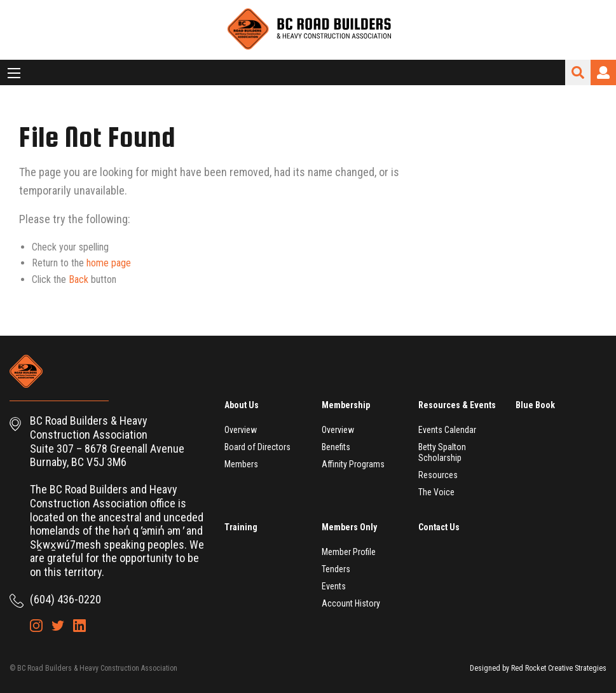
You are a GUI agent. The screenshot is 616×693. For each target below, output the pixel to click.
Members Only (349, 527)
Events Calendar (447, 430)
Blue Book (535, 405)
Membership (346, 405)
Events (334, 586)
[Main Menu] (14, 73)
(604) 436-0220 (65, 599)
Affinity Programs (353, 464)
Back (79, 279)
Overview (241, 430)
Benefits (336, 447)
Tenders (336, 569)
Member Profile (349, 552)
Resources (438, 475)
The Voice (436, 492)
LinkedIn (79, 626)
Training (241, 527)
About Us (242, 405)
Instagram (36, 626)
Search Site (578, 72)
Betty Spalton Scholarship (442, 452)
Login (603, 72)
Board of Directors (257, 447)
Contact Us (439, 527)
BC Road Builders (308, 30)
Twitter (58, 626)
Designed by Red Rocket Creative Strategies (538, 668)
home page (109, 263)
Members (241, 464)
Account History (351, 603)
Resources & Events (457, 405)
